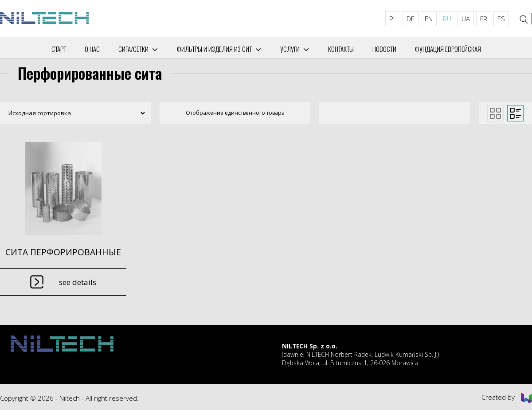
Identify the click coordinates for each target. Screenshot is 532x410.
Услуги (290, 49)
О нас (92, 49)
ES (501, 19)
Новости (384, 49)
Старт (59, 49)
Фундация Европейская (448, 49)
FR (484, 19)
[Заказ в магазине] (73, 113)
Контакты (341, 49)
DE (411, 19)
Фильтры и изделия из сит (214, 49)
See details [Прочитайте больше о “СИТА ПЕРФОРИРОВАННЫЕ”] (78, 282)
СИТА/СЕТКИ (133, 49)
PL (393, 19)
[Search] (524, 20)
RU (447, 19)
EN (429, 19)
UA (466, 19)
